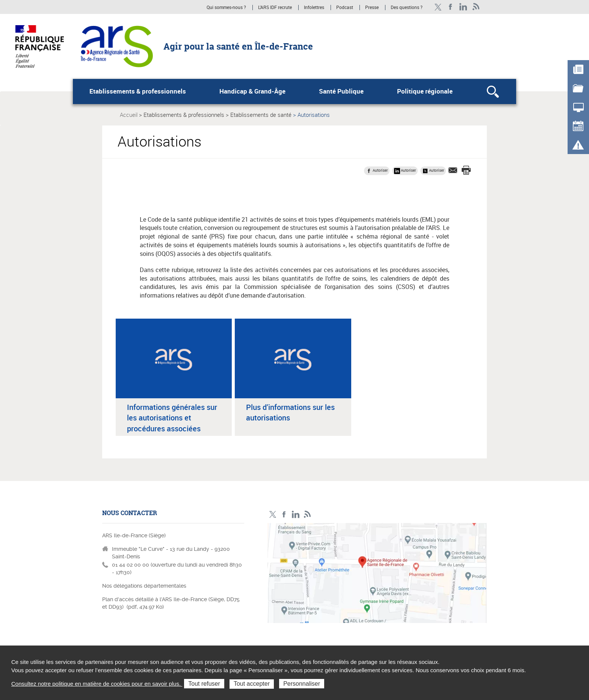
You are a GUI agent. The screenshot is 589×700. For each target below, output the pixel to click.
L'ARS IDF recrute (275, 8)
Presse (372, 8)
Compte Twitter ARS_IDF (438, 7)
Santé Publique (341, 91)
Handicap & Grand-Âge (252, 91)
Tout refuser (204, 684)
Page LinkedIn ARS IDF (463, 7)
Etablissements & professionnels (138, 91)
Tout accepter (252, 684)
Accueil (129, 115)
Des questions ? (407, 8)
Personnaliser (302, 684)
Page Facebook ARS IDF (451, 7)
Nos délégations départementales (144, 586)
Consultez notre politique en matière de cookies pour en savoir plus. (97, 684)
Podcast (345, 8)
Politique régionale (425, 91)
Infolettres (314, 8)
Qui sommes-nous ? (226, 8)
